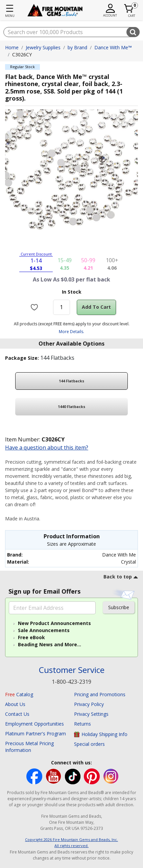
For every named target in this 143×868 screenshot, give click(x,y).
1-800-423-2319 (71, 682)
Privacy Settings (91, 714)
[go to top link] (121, 578)
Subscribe (119, 607)
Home (12, 47)
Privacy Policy (89, 704)
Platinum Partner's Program (35, 734)
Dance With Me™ (113, 47)
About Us (15, 704)
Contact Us (17, 714)
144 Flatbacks (71, 381)
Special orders (89, 744)
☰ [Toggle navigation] (10, 8)
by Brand (77, 47)
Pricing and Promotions (100, 694)
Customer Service (72, 670)
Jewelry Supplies (43, 47)
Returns (82, 724)
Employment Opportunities (34, 724)
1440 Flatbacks (71, 406)
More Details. (71, 332)
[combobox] (71, 32)
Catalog (19, 694)
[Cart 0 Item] (129, 8)
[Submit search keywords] (133, 32)
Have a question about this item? (47, 447)
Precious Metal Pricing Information (29, 747)
